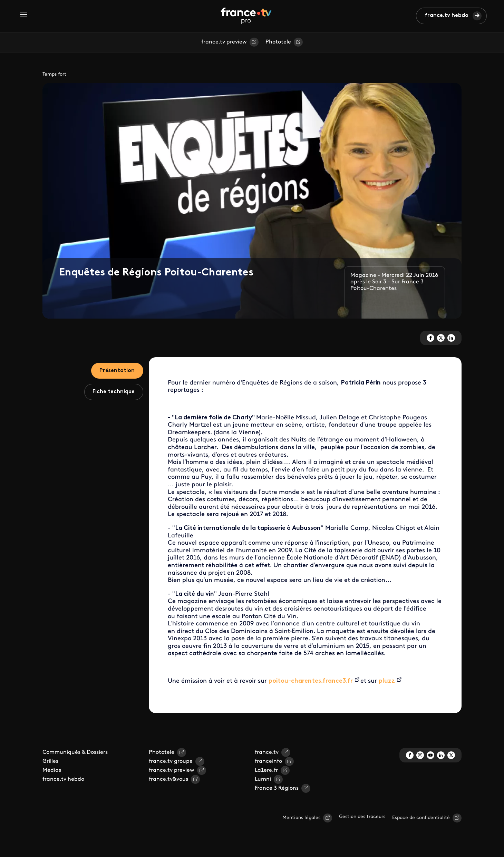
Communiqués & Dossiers (75, 752)
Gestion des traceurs (362, 817)
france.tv (267, 752)
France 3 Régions (277, 788)
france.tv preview (224, 42)
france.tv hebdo (447, 16)
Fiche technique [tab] (114, 392)
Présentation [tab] (117, 371)
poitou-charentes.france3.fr (311, 681)
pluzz (387, 681)
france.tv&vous (168, 779)
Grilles (50, 761)
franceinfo (268, 761)
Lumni (263, 779)
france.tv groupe (171, 761)
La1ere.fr (266, 770)
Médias (52, 770)
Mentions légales (301, 818)
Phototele (278, 42)
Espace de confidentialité (421, 818)
